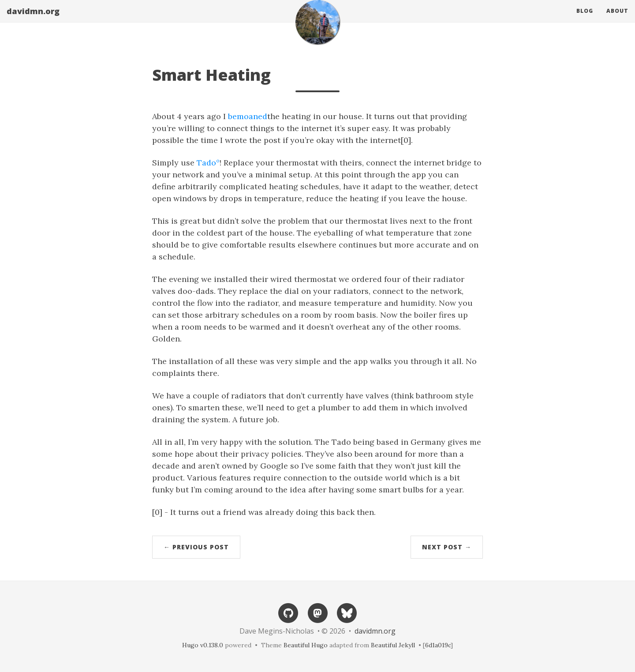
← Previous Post (196, 547)
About (617, 20)
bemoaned (248, 116)
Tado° (208, 163)
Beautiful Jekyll (393, 645)
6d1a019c (438, 645)
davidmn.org (33, 20)
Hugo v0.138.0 (203, 645)
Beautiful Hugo (306, 645)
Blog (585, 20)
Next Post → (447, 547)
